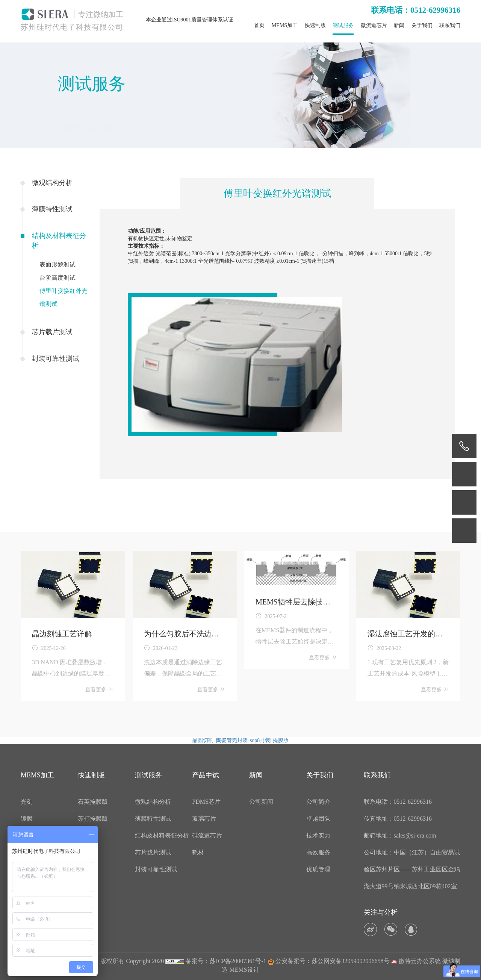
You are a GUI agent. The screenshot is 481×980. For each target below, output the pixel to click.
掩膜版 (281, 740)
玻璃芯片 (204, 819)
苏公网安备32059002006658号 (351, 961)
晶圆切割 (203, 740)
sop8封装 (260, 740)
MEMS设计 (244, 970)
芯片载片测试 (52, 332)
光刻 (27, 802)
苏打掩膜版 (93, 819)
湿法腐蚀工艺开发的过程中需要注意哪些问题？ (405, 635)
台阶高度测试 (57, 278)
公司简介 (318, 802)
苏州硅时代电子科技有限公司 (72, 27)
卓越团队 (318, 819)
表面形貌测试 (57, 264)
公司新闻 (261, 802)
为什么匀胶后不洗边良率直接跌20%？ (182, 635)
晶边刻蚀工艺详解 (62, 634)
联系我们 (450, 25)
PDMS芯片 (206, 802)
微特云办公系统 (416, 961)
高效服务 (318, 852)
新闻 (399, 25)
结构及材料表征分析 (59, 241)
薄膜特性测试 (52, 209)
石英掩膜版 (93, 802)
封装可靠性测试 (56, 359)
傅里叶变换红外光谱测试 (64, 297)
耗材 (198, 852)
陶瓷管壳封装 (232, 740)
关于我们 (422, 25)
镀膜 (27, 819)
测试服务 (343, 25)
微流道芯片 (374, 25)
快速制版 (315, 25)
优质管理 (318, 869)
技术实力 (318, 835)
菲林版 (87, 835)
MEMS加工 (285, 25)
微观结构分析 (52, 183)
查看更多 (100, 689)
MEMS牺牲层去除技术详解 (293, 603)
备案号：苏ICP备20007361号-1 (226, 961)
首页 (259, 25)
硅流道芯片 (207, 835)
